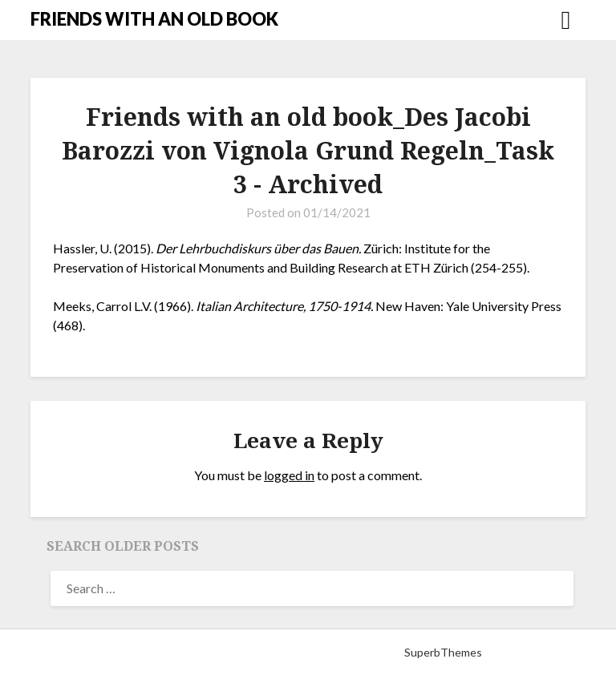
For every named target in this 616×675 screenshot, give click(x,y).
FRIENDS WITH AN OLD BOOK (154, 19)
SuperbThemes (443, 652)
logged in (289, 475)
